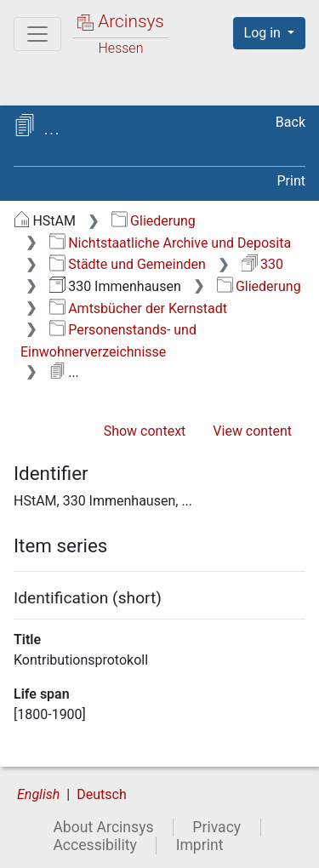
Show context (145, 431)
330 (262, 264)
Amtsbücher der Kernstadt (138, 308)
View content (252, 431)
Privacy (216, 827)
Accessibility (94, 845)
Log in (264, 33)
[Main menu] (37, 34)
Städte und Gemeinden (128, 264)
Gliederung (154, 221)
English (38, 794)
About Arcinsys (103, 827)
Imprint (200, 845)
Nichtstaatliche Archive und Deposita (170, 243)
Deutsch (101, 794)
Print (291, 181)
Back (291, 122)
